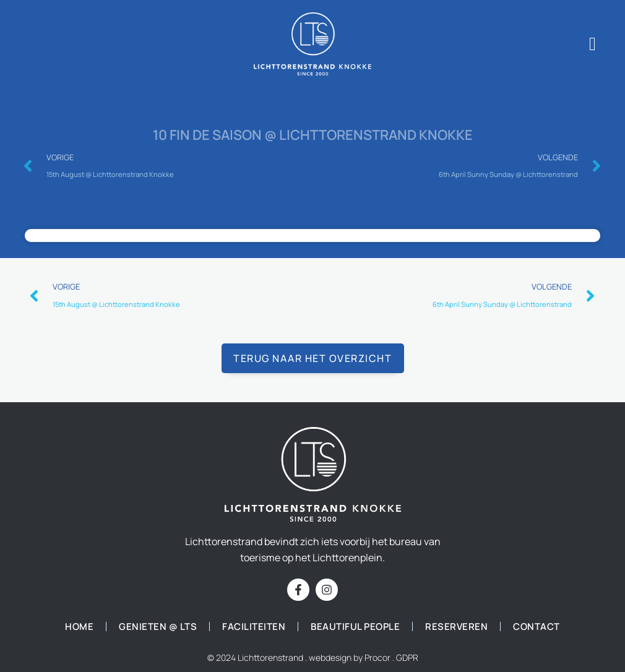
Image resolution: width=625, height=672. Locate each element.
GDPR (407, 657)
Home (79, 627)
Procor (377, 657)
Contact (537, 627)
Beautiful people (355, 627)
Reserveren (456, 627)
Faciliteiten (254, 627)
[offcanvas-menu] (593, 44)
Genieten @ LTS (158, 627)
